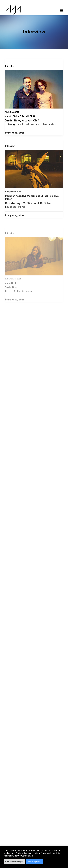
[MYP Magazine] (13, 10)
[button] (61, 9)
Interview (10, 66)
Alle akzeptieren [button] (34, 861)
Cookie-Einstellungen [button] (14, 861)
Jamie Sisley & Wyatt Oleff (20, 116)
